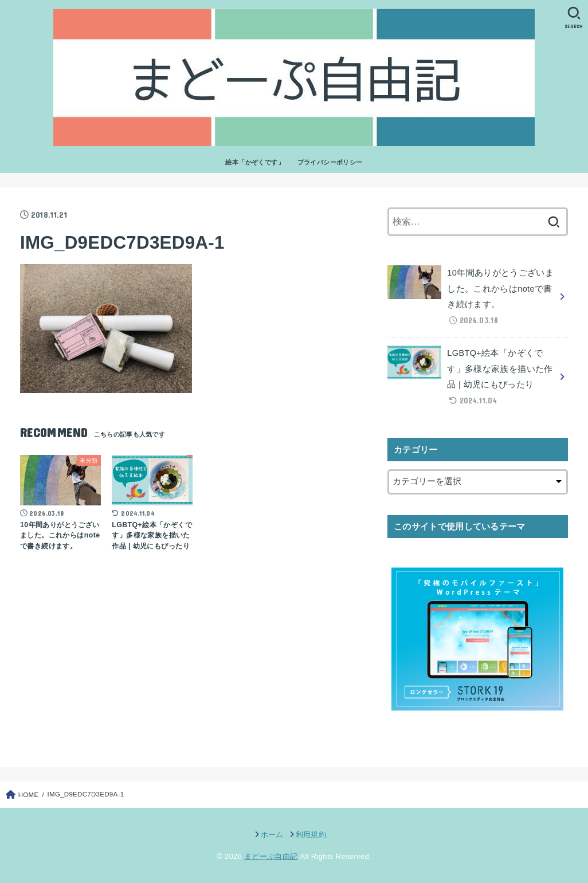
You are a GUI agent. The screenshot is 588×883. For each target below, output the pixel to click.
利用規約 (311, 835)
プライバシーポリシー (330, 162)
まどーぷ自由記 (271, 856)
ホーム (272, 835)
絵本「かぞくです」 (255, 162)
